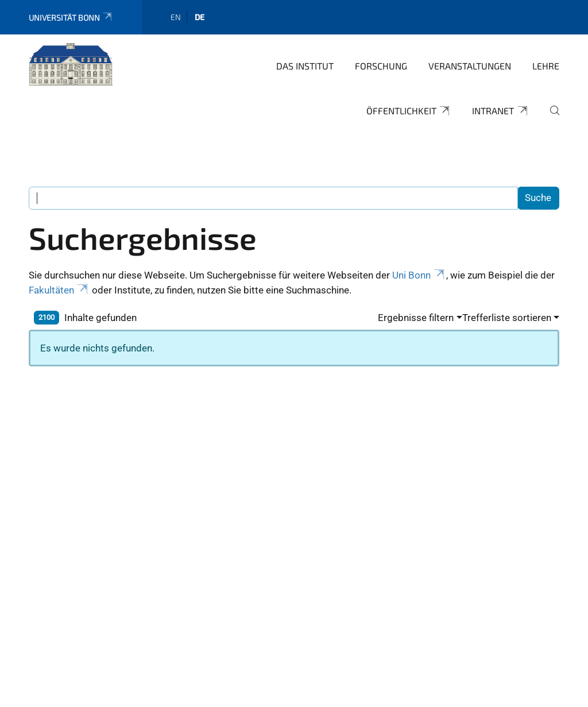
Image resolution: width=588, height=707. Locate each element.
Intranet (500, 111)
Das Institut (305, 66)
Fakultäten (59, 290)
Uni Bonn (419, 275)
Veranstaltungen (470, 66)
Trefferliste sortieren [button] (507, 318)
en (176, 17)
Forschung (381, 66)
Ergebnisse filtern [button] (416, 318)
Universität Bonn (71, 18)
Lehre (546, 66)
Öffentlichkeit (409, 111)
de (200, 17)
